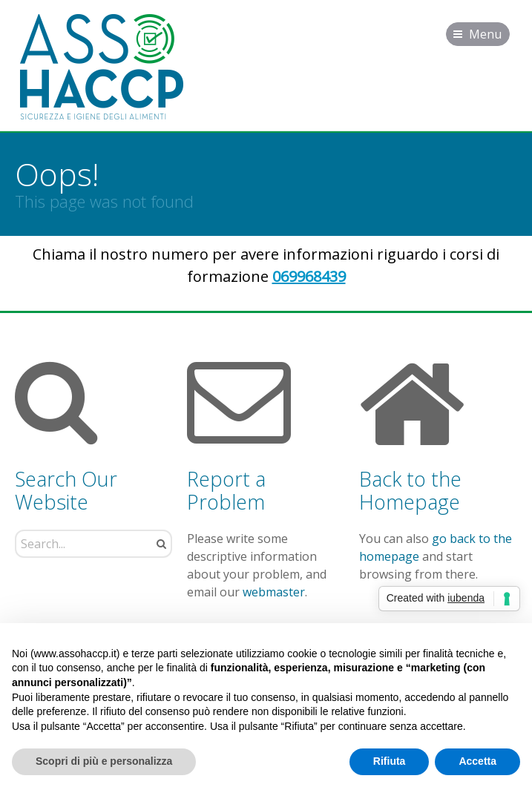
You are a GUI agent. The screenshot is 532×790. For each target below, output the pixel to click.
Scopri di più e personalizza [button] (104, 761)
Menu (485, 34)
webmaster (274, 592)
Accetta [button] (477, 761)
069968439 (309, 276)
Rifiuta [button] (390, 761)
